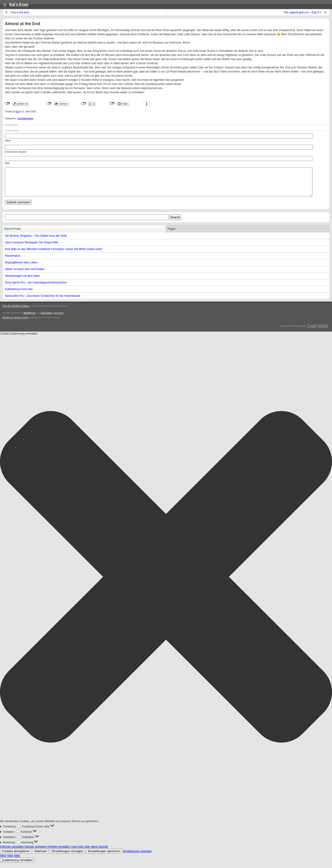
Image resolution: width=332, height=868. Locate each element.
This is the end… (21, 12)
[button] (166, 583)
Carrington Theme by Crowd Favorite (304, 331)
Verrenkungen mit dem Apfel (22, 281)
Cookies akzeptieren (16, 857)
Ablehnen (41, 857)
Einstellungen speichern (104, 857)
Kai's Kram (19, 4)
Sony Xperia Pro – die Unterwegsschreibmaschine (36, 288)
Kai (17, 112)
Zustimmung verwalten (17, 866)
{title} (3, 861)
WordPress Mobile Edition (16, 323)
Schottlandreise (25, 118)
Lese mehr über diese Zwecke (90, 852)
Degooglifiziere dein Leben (21, 268)
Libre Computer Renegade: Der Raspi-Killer (32, 248)
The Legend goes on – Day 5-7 (302, 12)
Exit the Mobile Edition (16, 312)
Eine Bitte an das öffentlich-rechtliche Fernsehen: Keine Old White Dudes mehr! (54, 255)
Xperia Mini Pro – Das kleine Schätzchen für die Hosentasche (43, 301)
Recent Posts (12, 234)
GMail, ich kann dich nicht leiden (25, 275)
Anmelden (59, 319)
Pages (172, 234)
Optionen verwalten (12, 852)
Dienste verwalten (36, 852)
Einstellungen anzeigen (68, 857)
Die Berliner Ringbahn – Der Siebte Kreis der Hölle (36, 241)
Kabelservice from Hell (19, 295)
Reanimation (13, 261)
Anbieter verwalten (59, 852)
